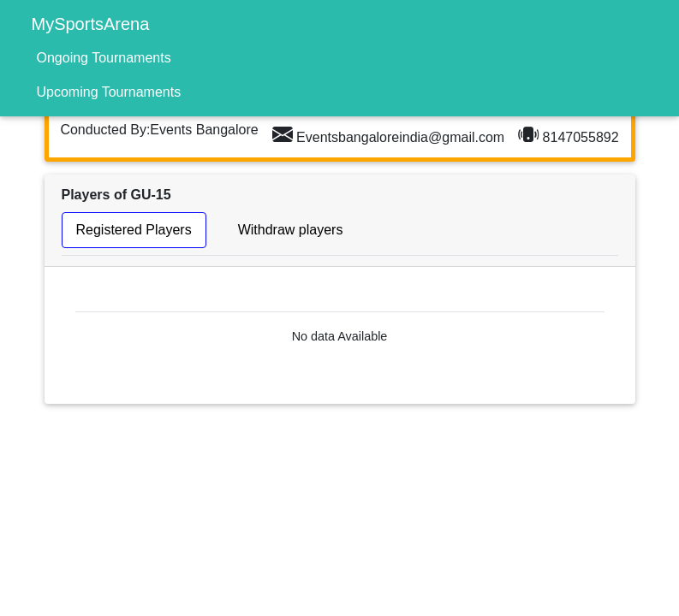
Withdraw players (291, 230)
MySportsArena (91, 24)
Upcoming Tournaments (109, 92)
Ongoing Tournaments (104, 58)
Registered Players (134, 230)
